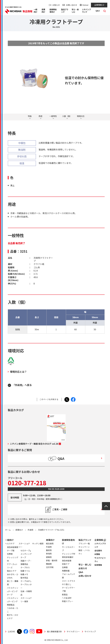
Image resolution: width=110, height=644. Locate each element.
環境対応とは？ (18, 372)
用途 (41, 116)
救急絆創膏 (67, 561)
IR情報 (97, 554)
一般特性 (53, 116)
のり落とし (67, 584)
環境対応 (81, 116)
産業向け (19, 530)
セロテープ (26, 551)
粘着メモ (24, 574)
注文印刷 (50, 567)
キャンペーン (84, 547)
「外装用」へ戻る (22, 385)
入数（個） (67, 116)
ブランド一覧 (84, 544)
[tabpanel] (34, 78)
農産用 (49, 550)
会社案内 (98, 551)
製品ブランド (85, 540)
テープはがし (26, 581)
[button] (36, 11)
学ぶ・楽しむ (85, 564)
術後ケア (66, 564)
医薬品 (65, 594)
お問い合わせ (71, 5)
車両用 (49, 554)
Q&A (81, 572)
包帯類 (65, 567)
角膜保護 (66, 571)
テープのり (25, 567)
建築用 (49, 557)
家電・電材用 (52, 560)
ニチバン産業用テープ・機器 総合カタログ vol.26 (35, 444)
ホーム (8, 530)
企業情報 (99, 5)
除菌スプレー (68, 601)
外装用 (30, 530)
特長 (30, 116)
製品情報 (27, 11)
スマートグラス (69, 581)
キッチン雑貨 (38, 544)
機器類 (49, 564)
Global (85, 5)
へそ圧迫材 (67, 598)
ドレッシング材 (69, 554)
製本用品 (24, 578)
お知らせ (56, 5)
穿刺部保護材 (68, 557)
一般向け (9, 540)
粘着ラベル (25, 571)
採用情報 (98, 565)
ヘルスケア (10, 544)
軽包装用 (50, 544)
